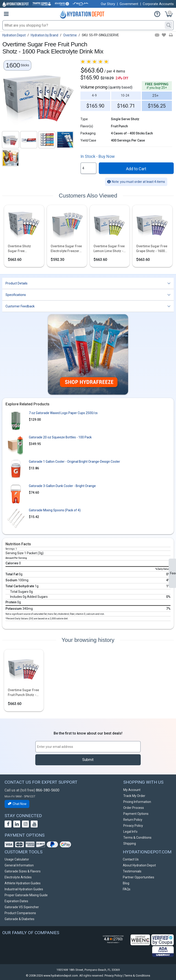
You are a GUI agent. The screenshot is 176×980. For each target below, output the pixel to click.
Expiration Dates (16, 901)
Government (129, 4)
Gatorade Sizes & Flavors (23, 871)
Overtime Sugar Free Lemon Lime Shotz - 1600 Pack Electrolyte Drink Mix (110, 249)
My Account (132, 790)
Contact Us (131, 859)
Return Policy (133, 820)
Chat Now (17, 804)
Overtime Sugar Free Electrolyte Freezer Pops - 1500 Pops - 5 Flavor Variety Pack (66, 249)
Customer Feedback (20, 306)
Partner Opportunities (139, 877)
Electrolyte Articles (18, 877)
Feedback (173, 573)
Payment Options (136, 814)
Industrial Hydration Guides (24, 889)
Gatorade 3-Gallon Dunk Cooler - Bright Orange (62, 486)
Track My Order (134, 796)
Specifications (16, 295)
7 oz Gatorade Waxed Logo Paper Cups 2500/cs (63, 413)
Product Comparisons (20, 913)
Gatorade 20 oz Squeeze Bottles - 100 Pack (60, 437)
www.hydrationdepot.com (61, 976)
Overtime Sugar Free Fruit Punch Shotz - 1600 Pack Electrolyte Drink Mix (23, 693)
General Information (19, 865)
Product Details (16, 283)
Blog (126, 883)
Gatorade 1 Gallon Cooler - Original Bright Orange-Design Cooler (74, 462)
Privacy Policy (133, 826)
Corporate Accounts (158, 4)
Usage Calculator (17, 859)
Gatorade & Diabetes (19, 919)
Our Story (108, 4)
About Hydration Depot (139, 865)
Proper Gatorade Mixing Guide (26, 895)
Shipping (130, 844)
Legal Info (130, 832)
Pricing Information (137, 802)
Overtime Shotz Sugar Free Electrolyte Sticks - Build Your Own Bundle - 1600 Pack (22, 249)
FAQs (127, 889)
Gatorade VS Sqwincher (22, 907)
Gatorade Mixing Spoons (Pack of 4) (55, 510)
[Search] (169, 25)
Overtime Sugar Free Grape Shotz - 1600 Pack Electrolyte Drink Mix (152, 249)
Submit (88, 760)
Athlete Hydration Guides (23, 883)
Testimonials (132, 871)
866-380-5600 (48, 790)
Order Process (134, 808)
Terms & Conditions (137, 838)
